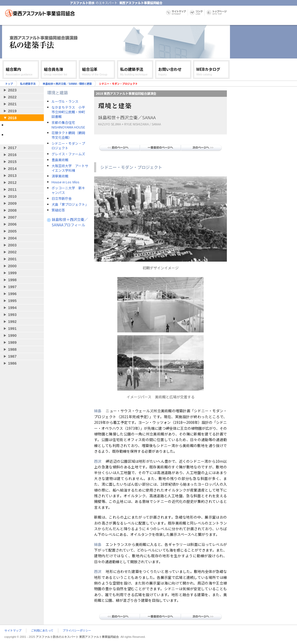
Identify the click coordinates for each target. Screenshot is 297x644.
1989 (12, 342)
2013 (12, 175)
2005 (12, 231)
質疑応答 (58, 210)
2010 (12, 196)
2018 (12, 118)
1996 (12, 294)
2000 (12, 266)
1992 (12, 321)
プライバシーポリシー (77, 631)
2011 (12, 189)
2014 (12, 169)
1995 (12, 301)
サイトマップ (13, 631)
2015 (12, 162)
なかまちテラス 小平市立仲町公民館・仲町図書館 (68, 112)
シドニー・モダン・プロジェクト (68, 146)
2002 (12, 252)
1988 (12, 349)
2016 (12, 155)
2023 (12, 90)
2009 (12, 203)
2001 (12, 259)
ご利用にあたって (42, 631)
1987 (12, 356)
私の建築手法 (28, 84)
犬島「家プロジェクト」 (70, 204)
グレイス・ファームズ (68, 154)
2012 (12, 182)
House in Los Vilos (65, 182)
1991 (12, 328)
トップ (9, 84)
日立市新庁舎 (62, 199)
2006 (12, 224)
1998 (12, 280)
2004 (12, 238)
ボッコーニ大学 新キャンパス (68, 190)
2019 (12, 111)
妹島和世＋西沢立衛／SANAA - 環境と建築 (67, 84)
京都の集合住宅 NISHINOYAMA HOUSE (68, 125)
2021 (12, 104)
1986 (12, 363)
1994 (12, 308)
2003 (12, 245)
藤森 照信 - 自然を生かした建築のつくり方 (23, 137)
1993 (12, 315)
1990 (12, 335)
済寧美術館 (60, 176)
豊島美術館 (60, 160)
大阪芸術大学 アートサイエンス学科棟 (70, 168)
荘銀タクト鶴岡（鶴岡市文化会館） (68, 135)
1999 (12, 273)
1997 (12, 287)
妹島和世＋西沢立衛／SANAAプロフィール (70, 222)
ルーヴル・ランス (65, 101)
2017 (12, 148)
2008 (12, 210)
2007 (12, 217)
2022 (12, 97)
